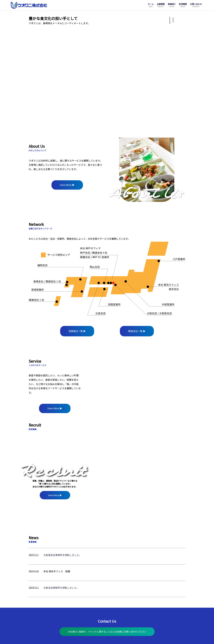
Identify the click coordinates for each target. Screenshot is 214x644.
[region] (133, 386)
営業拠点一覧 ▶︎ (77, 331)
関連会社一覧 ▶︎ (137, 331)
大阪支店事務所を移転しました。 (61, 588)
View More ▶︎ (67, 185)
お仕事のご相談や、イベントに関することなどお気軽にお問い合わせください (107, 632)
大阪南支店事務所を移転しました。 (62, 555)
